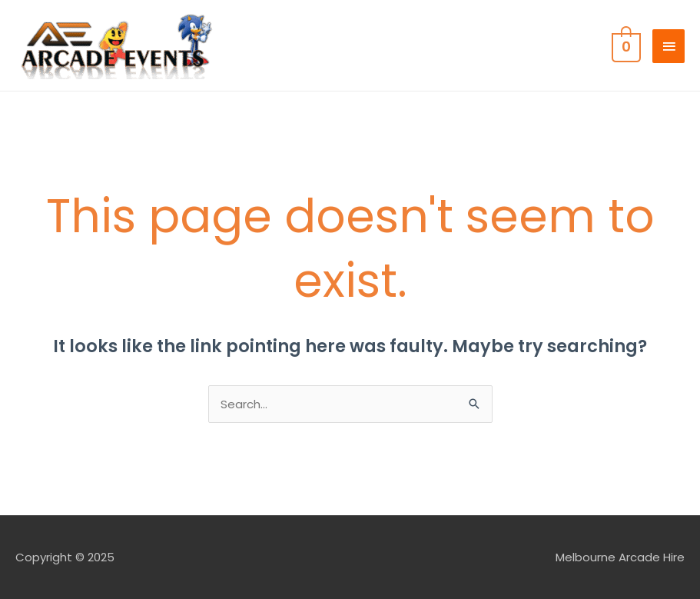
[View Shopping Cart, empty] (625, 46)
